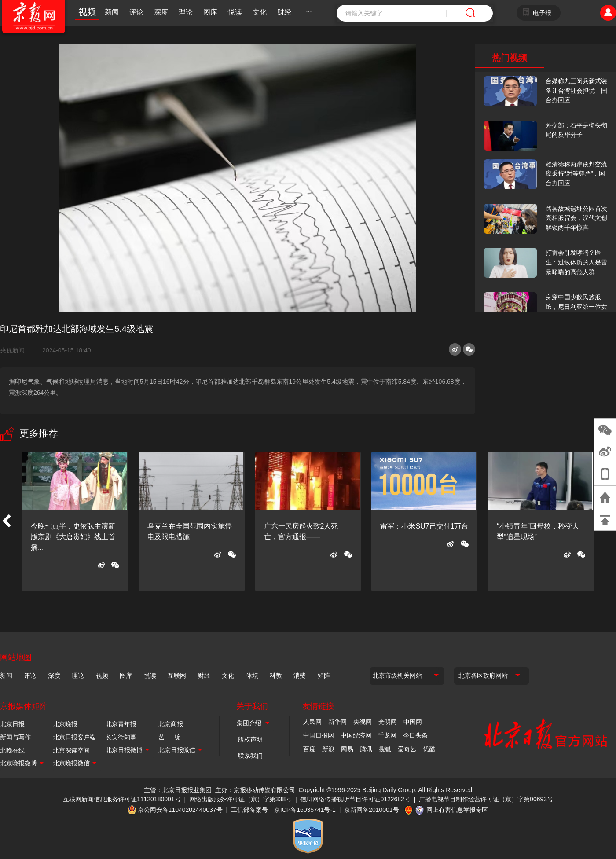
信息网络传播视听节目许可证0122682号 (355, 799)
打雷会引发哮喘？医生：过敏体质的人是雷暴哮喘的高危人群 (576, 262)
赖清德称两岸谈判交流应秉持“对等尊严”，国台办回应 (576, 174)
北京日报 (12, 724)
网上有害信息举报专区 (457, 810)
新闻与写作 (15, 737)
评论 (136, 12)
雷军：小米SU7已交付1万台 (424, 526)
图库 (210, 12)
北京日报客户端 (74, 737)
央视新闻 (16, 350)
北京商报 (171, 724)
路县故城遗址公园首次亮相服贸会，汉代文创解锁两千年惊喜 (576, 218)
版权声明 (250, 739)
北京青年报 (121, 724)
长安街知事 (121, 737)
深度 (161, 12)
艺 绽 (170, 737)
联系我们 (250, 756)
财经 (284, 12)
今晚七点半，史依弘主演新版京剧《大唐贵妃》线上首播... (73, 537)
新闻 (112, 12)
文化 (260, 12)
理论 (186, 12)
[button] (6, 521)
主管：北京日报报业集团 (178, 790)
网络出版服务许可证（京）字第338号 (240, 799)
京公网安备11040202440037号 (180, 810)
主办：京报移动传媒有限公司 (255, 790)
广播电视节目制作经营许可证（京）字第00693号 (486, 799)
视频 (87, 12)
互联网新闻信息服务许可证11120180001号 (122, 799)
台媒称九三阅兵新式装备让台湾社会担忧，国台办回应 (576, 90)
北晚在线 (12, 750)
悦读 (235, 12)
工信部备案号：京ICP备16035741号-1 (283, 810)
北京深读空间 (71, 750)
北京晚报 (65, 724)
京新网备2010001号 (372, 810)
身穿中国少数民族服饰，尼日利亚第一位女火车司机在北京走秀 (576, 307)
